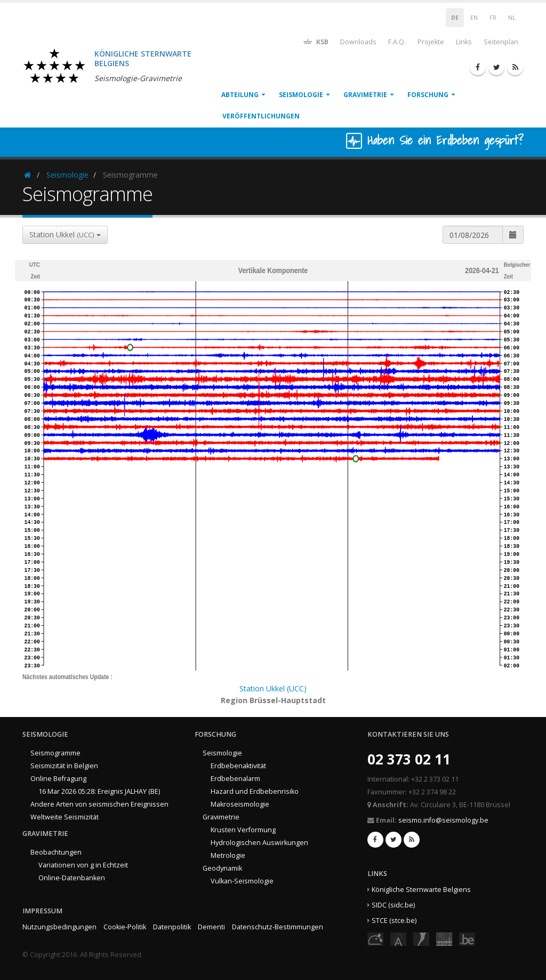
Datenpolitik (172, 927)
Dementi (211, 927)
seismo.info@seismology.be (443, 820)
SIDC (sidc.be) (393, 905)
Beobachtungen (56, 852)
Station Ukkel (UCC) (273, 688)
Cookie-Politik (125, 927)
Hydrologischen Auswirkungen (259, 843)
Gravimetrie (365, 95)
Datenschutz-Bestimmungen (278, 927)
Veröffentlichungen (261, 116)
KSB (315, 41)
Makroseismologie (240, 804)
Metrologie (228, 855)
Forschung (428, 95)
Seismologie (301, 95)
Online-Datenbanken (72, 878)
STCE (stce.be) (394, 921)
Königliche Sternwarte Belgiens (421, 890)
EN (474, 18)
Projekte (431, 42)
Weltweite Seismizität (65, 817)
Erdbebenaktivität (238, 766)
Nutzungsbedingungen (59, 927)
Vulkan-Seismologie (242, 881)
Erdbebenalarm (235, 779)
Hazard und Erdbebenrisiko (255, 791)
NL (512, 18)
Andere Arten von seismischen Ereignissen (99, 804)
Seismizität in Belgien (64, 766)
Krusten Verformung (243, 830)
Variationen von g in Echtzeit (83, 865)
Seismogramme (55, 753)
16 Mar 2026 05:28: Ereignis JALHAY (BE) (99, 791)
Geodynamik (222, 868)
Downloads (358, 42)
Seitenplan (501, 42)
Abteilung (240, 95)
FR (493, 18)
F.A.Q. (397, 42)
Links (464, 42)
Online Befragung (58, 779)
